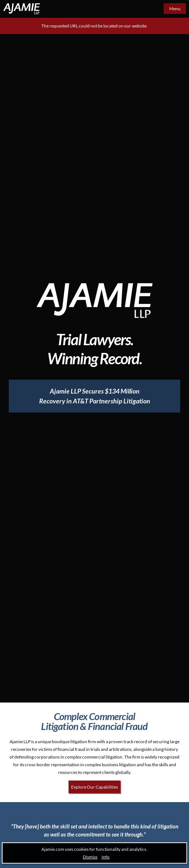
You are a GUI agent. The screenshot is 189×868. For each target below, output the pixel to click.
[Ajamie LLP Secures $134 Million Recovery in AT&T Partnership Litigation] (94, 396)
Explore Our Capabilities (94, 787)
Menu (175, 9)
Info (105, 857)
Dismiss (90, 857)
